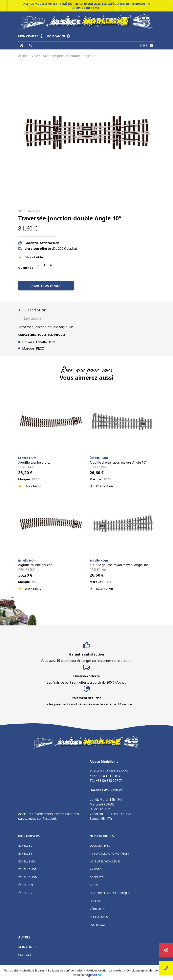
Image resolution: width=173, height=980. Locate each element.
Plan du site (11, 970)
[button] (144, 46)
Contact (25, 955)
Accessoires (99, 917)
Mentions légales (33, 970)
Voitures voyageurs (105, 861)
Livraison (32, 318)
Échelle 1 (25, 853)
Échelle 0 (25, 846)
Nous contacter (166, 968)
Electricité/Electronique (110, 893)
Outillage (97, 925)
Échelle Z (25, 893)
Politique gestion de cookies (105, 970)
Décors (95, 901)
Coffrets (97, 877)
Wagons (96, 869)
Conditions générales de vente (146, 970)
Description (35, 310)
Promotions (166, 950)
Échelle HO (27, 861)
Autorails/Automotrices (109, 853)
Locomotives (100, 846)
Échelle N (26, 885)
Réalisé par (87, 975)
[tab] (87, 310)
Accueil (23, 56)
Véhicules (97, 909)
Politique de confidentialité (65, 970)
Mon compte (28, 947)
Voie (35, 56)
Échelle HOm (28, 877)
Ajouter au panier (46, 286)
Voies (94, 885)
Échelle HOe (27, 869)
